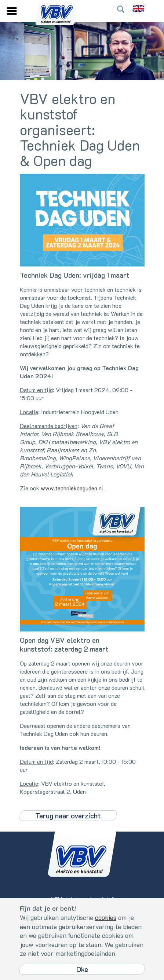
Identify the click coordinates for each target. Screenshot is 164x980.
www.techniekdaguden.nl (72, 488)
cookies (106, 917)
